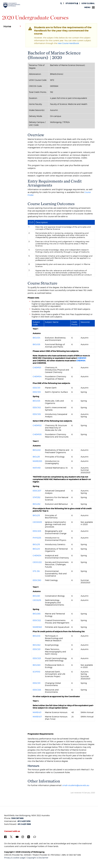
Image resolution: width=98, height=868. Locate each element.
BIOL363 (37, 665)
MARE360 (37, 627)
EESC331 (37, 683)
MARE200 (37, 461)
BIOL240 (37, 450)
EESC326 (37, 690)
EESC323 (37, 658)
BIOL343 (37, 636)
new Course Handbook (68, 43)
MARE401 (37, 712)
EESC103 (37, 392)
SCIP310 (36, 672)
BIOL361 (36, 596)
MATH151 (37, 468)
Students (72, 3)
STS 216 (36, 571)
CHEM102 (37, 425)
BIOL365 (37, 614)
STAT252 (37, 497)
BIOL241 (36, 549)
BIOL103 (36, 401)
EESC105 (37, 414)
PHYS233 (37, 538)
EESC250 (37, 580)
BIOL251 (36, 457)
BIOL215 (36, 544)
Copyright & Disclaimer (37, 858)
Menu (90, 7)
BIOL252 (37, 504)
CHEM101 (82, 358)
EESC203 (37, 531)
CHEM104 (81, 361)
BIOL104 (36, 338)
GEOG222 (37, 562)
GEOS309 (37, 522)
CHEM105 (37, 434)
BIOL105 (36, 344)
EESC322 (37, 620)
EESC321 (37, 649)
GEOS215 (37, 600)
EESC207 (37, 491)
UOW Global (88, 3)
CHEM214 (37, 555)
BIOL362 (37, 645)
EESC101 (37, 388)
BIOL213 (36, 515)
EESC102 (37, 407)
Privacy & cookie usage (15, 858)
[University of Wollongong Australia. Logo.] (12, 5)
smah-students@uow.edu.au (76, 785)
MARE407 (37, 717)
